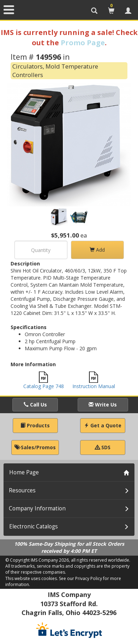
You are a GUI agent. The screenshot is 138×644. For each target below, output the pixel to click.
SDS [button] (103, 447)
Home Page (24, 472)
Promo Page (83, 43)
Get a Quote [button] (103, 425)
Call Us (35, 405)
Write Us (103, 405)
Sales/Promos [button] (35, 447)
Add (97, 250)
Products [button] (35, 425)
